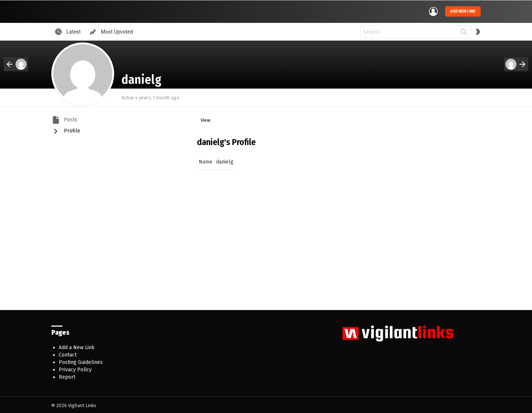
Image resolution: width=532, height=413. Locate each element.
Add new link (463, 11)
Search (464, 32)
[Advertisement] (266, 246)
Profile (71, 129)
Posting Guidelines (81, 361)
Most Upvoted (116, 30)
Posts (70, 118)
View (205, 119)
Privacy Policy (75, 368)
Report (67, 376)
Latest (73, 30)
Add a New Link (77, 346)
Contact (68, 353)
